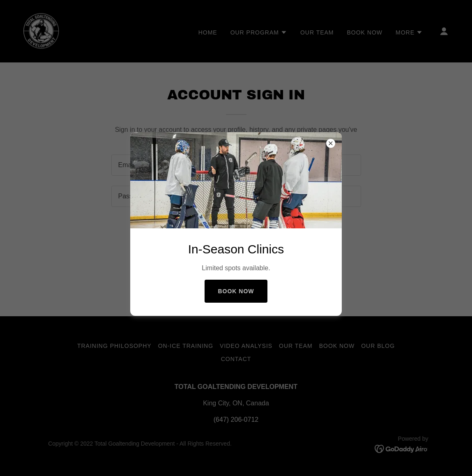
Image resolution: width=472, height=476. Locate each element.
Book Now (236, 291)
